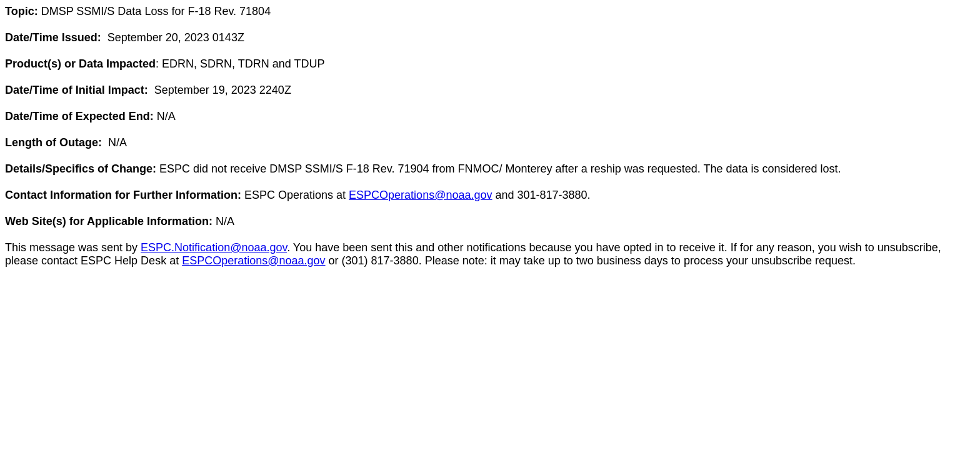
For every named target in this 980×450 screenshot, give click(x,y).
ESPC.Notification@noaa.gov (214, 247)
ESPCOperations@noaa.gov (420, 195)
